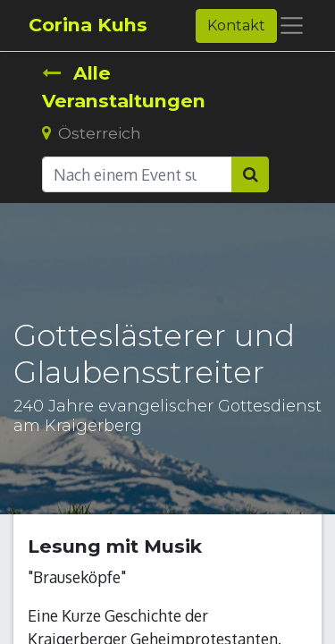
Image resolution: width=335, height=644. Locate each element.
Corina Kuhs (88, 25)
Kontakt (236, 25)
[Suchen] (250, 174)
